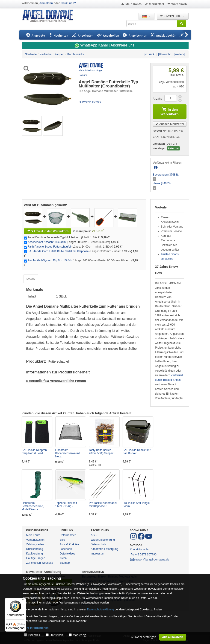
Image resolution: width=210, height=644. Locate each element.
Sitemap (65, 563)
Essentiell (34, 635)
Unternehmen (68, 535)
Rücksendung (35, 549)
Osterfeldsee (68, 554)
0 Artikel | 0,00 (173, 16)
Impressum (98, 554)
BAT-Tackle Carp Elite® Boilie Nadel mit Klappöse (58, 251)
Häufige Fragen (36, 558)
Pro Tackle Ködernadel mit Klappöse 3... (103, 505)
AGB (94, 535)
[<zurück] (149, 54)
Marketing (79, 635)
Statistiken (56, 635)
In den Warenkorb (169, 111)
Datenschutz (99, 544)
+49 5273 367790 (143, 554)
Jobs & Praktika (69, 544)
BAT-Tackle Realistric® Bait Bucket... (137, 452)
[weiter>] (180, 54)
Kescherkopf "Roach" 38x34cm (47, 242)
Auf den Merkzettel (170, 124)
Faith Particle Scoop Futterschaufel (49, 247)
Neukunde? (68, 3)
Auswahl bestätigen (143, 637)
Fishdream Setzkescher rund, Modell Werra (33, 506)
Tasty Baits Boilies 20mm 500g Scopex (101, 452)
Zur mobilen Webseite (40, 563)
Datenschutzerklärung (101, 609)
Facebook (66, 549)
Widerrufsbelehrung (103, 540)
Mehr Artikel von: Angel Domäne (91, 73)
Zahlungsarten (35, 544)
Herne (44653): (162, 183)
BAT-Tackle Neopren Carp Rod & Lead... (34, 452)
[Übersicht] (165, 54)
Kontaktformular (140, 549)
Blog (62, 540)
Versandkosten (35, 540)
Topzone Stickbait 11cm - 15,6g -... (66, 505)
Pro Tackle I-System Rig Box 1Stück (50, 260)
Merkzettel (154, 4)
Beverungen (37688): (166, 175)
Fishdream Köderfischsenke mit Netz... (68, 453)
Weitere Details (90, 102)
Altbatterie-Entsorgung (105, 549)
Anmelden (46, 3)
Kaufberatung (35, 554)
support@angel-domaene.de (150, 560)
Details (31, 279)
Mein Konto (131, 4)
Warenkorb (177, 4)
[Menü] (23, 601)
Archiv (64, 558)
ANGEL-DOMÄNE (50, 16)
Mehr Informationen (36, 628)
